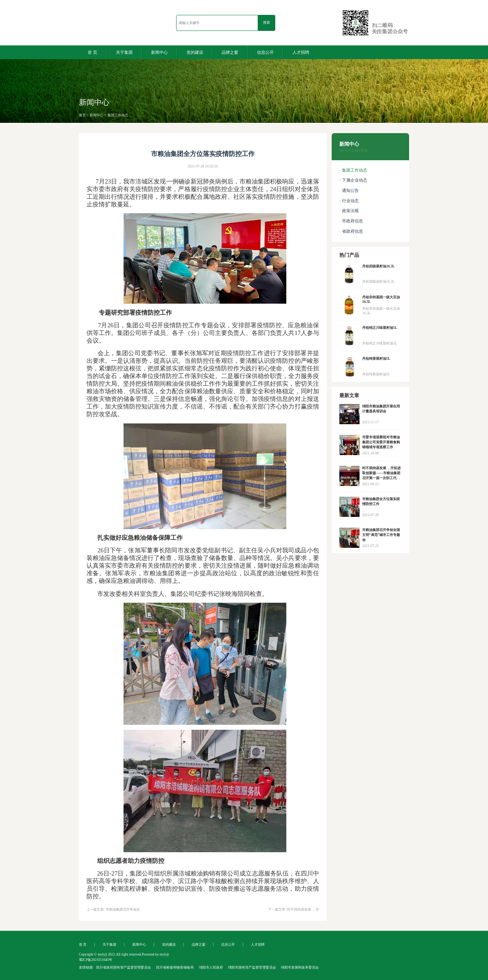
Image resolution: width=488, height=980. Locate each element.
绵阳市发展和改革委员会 (300, 967)
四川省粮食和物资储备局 (175, 967)
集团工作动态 (118, 115)
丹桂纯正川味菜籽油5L (380, 328)
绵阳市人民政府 (211, 967)
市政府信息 (352, 221)
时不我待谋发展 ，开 (303, 909)
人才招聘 (301, 52)
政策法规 (350, 211)
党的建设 (195, 52)
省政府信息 (352, 231)
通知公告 (350, 191)
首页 (82, 115)
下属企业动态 (355, 180)
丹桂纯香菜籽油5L (376, 359)
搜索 (266, 23)
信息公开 (265, 52)
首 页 (92, 52)
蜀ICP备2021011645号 (96, 960)
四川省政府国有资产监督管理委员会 (124, 967)
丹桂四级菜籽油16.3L (379, 266)
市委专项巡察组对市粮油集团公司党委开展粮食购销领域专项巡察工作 (381, 442)
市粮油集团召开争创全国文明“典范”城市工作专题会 (381, 535)
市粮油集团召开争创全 (123, 909)
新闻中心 (159, 52)
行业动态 (350, 201)
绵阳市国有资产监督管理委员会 (252, 967)
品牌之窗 (230, 52)
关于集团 (124, 52)
